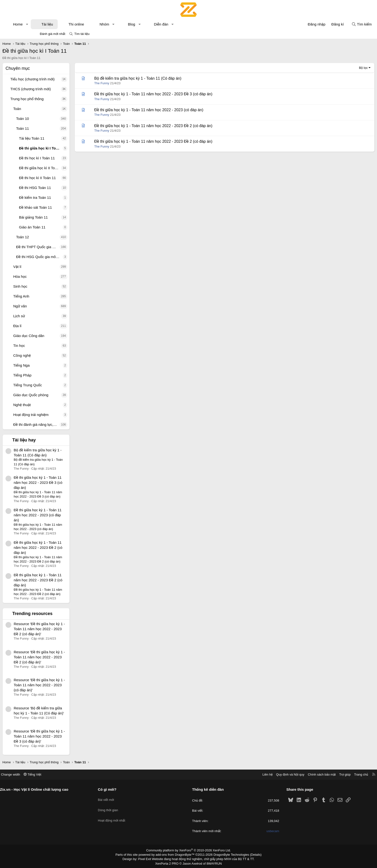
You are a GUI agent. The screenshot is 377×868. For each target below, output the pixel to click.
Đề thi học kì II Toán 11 (70, 178)
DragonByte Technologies (228, 854)
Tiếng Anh (53, 296)
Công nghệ (54, 355)
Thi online (109, 24)
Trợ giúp (309, 774)
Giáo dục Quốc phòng (63, 395)
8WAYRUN (212, 862)
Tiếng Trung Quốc (60, 385)
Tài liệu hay (56, 440)
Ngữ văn (52, 306)
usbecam (255, 831)
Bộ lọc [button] (331, 68)
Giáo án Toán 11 (64, 227)
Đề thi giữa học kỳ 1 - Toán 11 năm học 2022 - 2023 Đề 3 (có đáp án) (70, 483)
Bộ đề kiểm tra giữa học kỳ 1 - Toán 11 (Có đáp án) (170, 78)
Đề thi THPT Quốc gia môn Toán (70, 247)
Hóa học (52, 276)
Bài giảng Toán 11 (66, 217)
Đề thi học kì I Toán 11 (69, 158)
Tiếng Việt (68, 774)
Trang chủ (325, 774)
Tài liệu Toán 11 (64, 138)
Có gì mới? (125, 789)
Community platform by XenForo (189, 850)
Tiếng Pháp (55, 375)
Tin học (51, 346)
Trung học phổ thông (59, 99)
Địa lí (50, 326)
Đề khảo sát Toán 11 (68, 207)
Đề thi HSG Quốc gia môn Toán (72, 257)
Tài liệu (79, 24)
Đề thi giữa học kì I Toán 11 (73, 148)
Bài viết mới (124, 798)
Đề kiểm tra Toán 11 (67, 198)
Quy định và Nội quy (254, 774)
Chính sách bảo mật (286, 774)
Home (50, 24)
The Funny (134, 83)
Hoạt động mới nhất (130, 815)
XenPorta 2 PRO (168, 862)
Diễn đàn (193, 24)
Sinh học (53, 286)
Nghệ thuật (54, 405)
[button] (59, 24)
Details (251, 854)
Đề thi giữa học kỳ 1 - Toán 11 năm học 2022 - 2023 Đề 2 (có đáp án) (70, 547)
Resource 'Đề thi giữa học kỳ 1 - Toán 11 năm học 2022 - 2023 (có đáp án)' (72, 685)
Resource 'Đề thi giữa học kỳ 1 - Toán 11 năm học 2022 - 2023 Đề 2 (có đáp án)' (72, 629)
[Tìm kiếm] (329, 24)
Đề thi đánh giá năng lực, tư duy (69, 424)
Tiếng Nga (54, 365)
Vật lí (50, 267)
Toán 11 (55, 128)
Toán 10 (55, 119)
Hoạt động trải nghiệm (63, 415)
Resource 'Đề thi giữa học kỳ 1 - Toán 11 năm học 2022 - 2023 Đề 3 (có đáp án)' (72, 736)
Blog (164, 24)
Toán (49, 109)
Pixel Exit (148, 858)
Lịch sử (51, 316)
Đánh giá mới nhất (53, 34)
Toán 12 (55, 237)
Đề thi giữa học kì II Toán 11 (72, 168)
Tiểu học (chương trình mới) (65, 79)
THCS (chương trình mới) (63, 89)
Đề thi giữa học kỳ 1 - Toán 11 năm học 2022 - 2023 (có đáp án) (70, 515)
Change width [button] (46, 774)
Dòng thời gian (126, 806)
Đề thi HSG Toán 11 (67, 188)
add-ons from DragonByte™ (176, 854)
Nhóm (137, 24)
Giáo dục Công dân (61, 336)
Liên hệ (232, 774)
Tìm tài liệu (82, 34)
